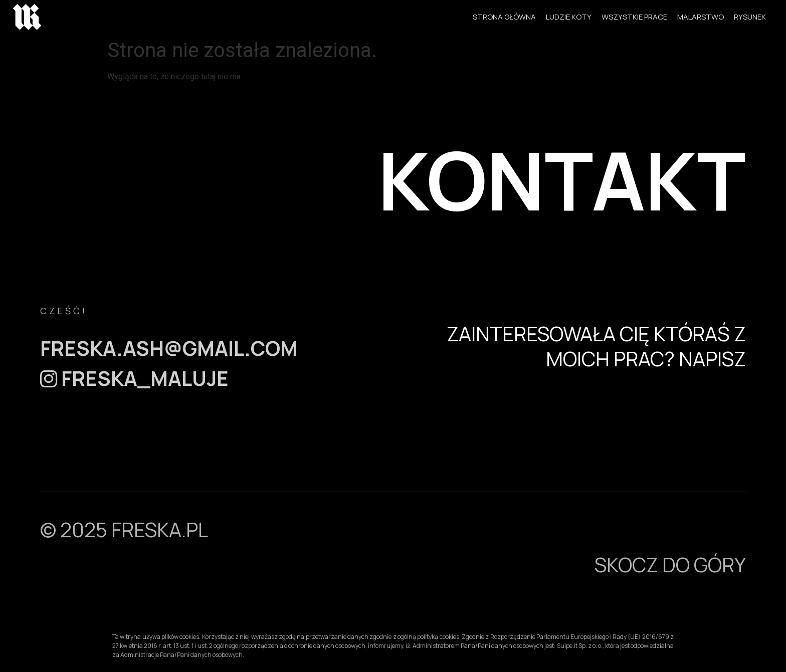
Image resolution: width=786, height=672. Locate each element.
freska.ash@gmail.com (169, 348)
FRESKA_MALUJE (134, 378)
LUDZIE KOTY (569, 17)
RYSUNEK (750, 17)
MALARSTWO (701, 17)
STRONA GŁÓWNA (504, 17)
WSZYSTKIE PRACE (634, 17)
